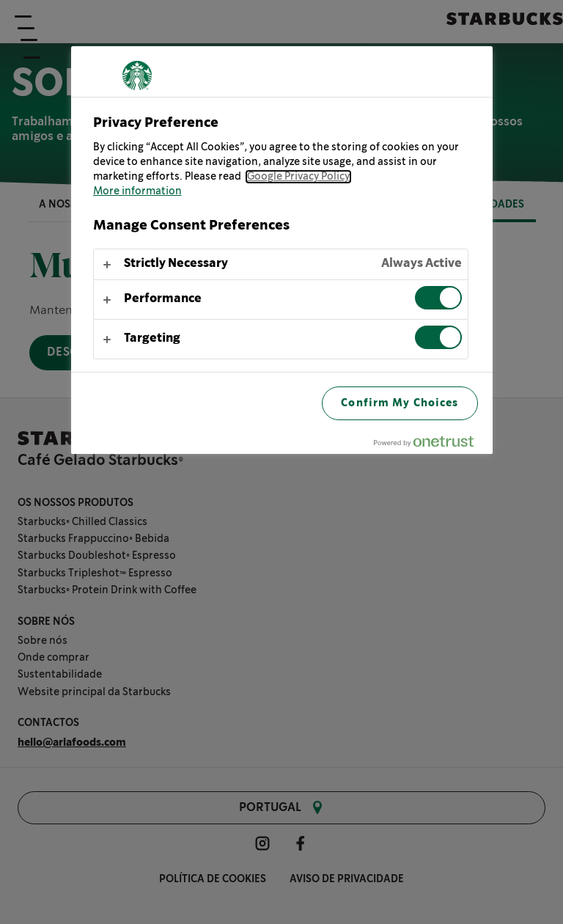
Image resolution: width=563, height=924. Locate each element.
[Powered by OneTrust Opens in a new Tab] (430, 445)
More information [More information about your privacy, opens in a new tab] (137, 191)
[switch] (438, 298)
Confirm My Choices (400, 403)
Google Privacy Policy (298, 177)
